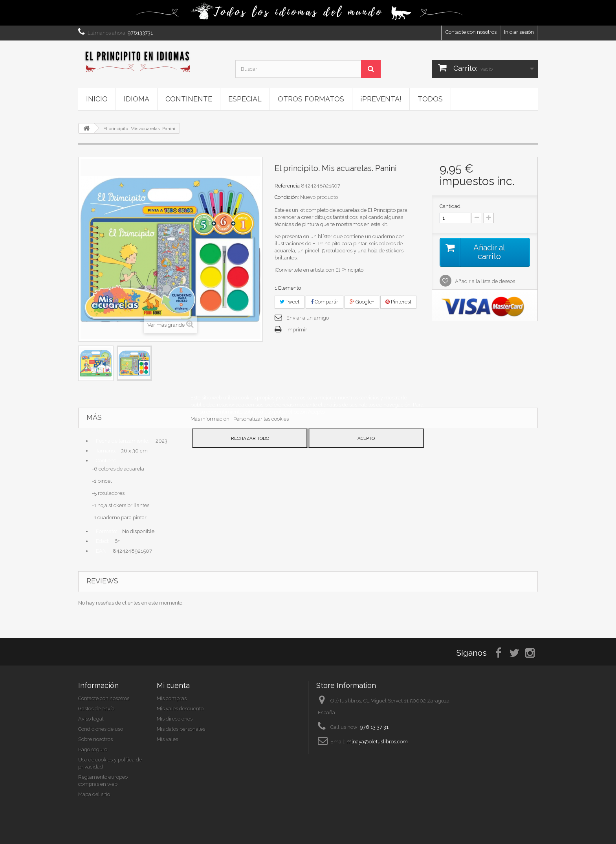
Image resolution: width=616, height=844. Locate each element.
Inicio (97, 99)
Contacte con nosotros (471, 32)
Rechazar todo (250, 438)
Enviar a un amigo (308, 318)
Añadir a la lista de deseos (484, 281)
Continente (189, 99)
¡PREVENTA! (381, 99)
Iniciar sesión (519, 32)
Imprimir (297, 330)
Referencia (287, 186)
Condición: (287, 197)
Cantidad (450, 206)
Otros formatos (311, 99)
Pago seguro (93, 749)
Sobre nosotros (95, 739)
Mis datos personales (181, 729)
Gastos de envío (96, 709)
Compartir (324, 302)
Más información (211, 419)
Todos (430, 99)
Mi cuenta (173, 685)
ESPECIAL (245, 99)
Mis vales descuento (180, 709)
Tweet (290, 302)
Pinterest (398, 302)
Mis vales (167, 739)
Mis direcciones (175, 719)
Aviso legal (91, 719)
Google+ (362, 302)
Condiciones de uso (101, 729)
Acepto (366, 438)
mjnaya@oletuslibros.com (377, 742)
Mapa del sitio (94, 794)
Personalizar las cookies (261, 419)
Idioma (137, 99)
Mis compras (172, 698)
